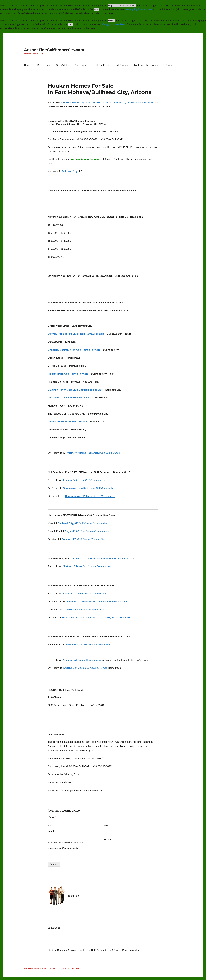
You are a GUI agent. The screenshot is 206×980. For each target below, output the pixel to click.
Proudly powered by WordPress (66, 968)
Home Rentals (104, 65)
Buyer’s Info (44, 65)
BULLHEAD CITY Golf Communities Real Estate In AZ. (101, 558)
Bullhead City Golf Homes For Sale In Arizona (135, 103)
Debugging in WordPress (139, 9)
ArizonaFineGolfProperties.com (54, 50)
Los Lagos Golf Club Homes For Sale (69, 398)
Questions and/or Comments (63, 848)
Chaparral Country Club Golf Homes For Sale (74, 350)
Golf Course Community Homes (85, 668)
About (156, 65)
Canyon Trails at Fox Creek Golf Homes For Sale (76, 334)
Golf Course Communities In (82, 609)
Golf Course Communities (82, 660)
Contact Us (171, 65)
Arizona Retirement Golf (89, 488)
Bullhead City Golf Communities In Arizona (92, 103)
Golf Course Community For (97, 601)
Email (52, 831)
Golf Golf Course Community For (96, 617)
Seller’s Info (62, 65)
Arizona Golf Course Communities (87, 645)
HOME (66, 103)
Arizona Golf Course (87, 566)
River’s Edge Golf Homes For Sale (68, 422)
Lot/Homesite (141, 65)
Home (27, 65)
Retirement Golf (84, 480)
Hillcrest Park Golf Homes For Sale (68, 374)
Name (52, 817)
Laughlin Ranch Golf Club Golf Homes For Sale (75, 390)
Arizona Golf (93, 453)
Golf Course (82, 523)
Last (106, 826)
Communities (82, 65)
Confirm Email (110, 839)
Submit (54, 864)
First (50, 826)
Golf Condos (121, 65)
